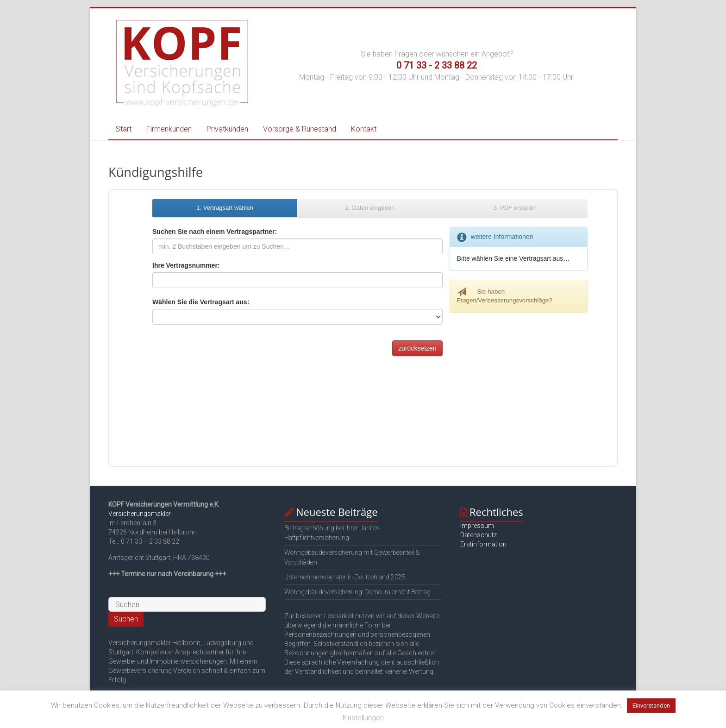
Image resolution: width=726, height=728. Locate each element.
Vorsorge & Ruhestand (300, 129)
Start (124, 129)
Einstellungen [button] (363, 718)
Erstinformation (483, 544)
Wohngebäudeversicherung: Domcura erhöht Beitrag (357, 592)
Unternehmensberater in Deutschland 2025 (345, 577)
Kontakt (364, 129)
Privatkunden (227, 129)
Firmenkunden (169, 129)
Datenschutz (479, 535)
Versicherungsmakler (140, 514)
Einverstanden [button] (651, 706)
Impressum (477, 526)
